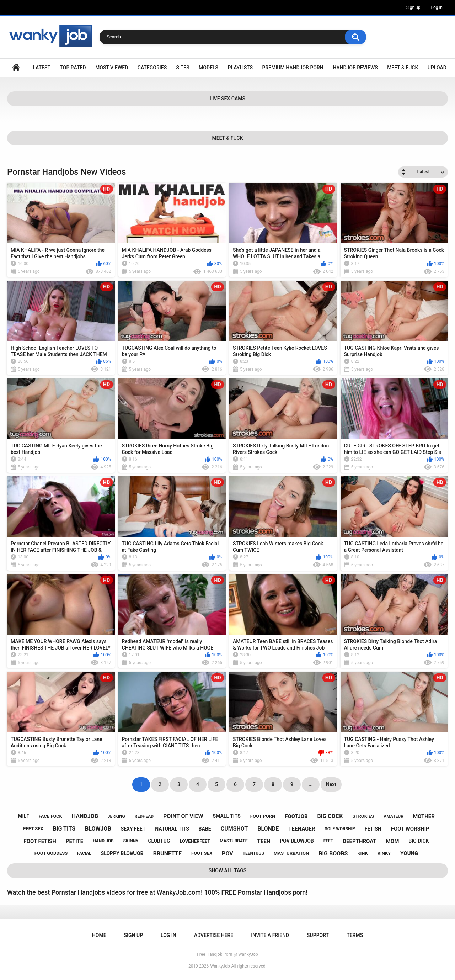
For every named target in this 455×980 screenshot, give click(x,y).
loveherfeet (195, 841)
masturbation (291, 853)
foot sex (202, 853)
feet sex (33, 829)
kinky (384, 853)
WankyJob (220, 966)
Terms (355, 935)
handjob (85, 816)
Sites (183, 68)
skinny (131, 841)
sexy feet (133, 829)
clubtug (159, 841)
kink (363, 853)
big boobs (333, 854)
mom (393, 841)
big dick (419, 841)
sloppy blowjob (122, 853)
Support (318, 935)
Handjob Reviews (355, 68)
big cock (330, 816)
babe (205, 829)
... (311, 784)
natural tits (172, 829)
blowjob (98, 829)
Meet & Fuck (403, 68)
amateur (394, 816)
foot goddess (51, 853)
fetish (373, 829)
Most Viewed (112, 68)
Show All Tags (228, 870)
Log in (437, 7)
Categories (152, 68)
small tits (226, 816)
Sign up (413, 7)
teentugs (253, 853)
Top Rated (73, 68)
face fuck (50, 816)
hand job (103, 841)
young (409, 853)
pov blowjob (297, 841)
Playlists (240, 68)
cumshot (234, 829)
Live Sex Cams (227, 99)
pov (227, 854)
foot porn (263, 816)
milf (23, 816)
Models (208, 68)
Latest (42, 68)
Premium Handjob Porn (293, 68)
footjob (296, 816)
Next (331, 784)
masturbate (234, 841)
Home (16, 68)
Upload (437, 68)
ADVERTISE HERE (214, 935)
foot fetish (40, 841)
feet (328, 841)
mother (424, 816)
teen (264, 841)
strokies (363, 816)
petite (74, 841)
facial (84, 853)
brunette (167, 854)
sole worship (340, 829)
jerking (116, 816)
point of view (183, 816)
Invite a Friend (270, 935)
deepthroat (359, 841)
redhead (144, 816)
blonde (268, 829)
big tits (64, 829)
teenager (302, 829)
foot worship (410, 829)
